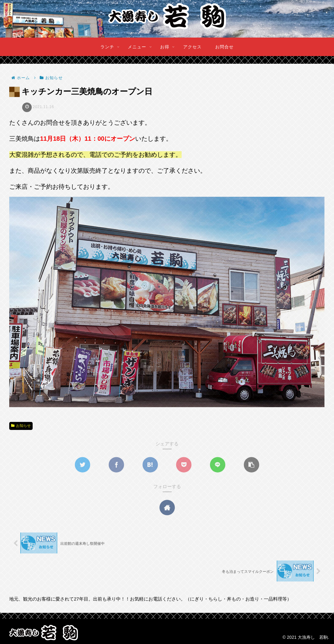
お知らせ (21, 426)
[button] (252, 465)
